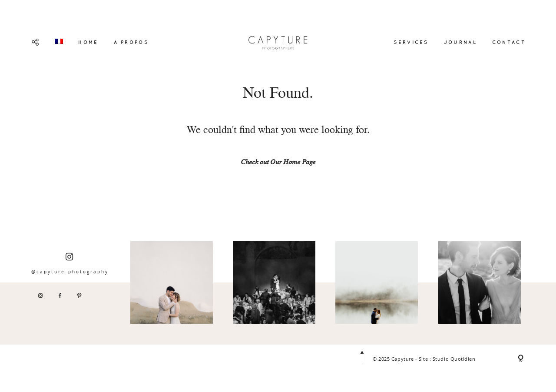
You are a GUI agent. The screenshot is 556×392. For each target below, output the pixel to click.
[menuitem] (59, 41)
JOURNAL (460, 42)
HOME (88, 42)
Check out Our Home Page (278, 163)
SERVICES (411, 42)
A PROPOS (131, 42)
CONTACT (509, 42)
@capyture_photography (70, 264)
